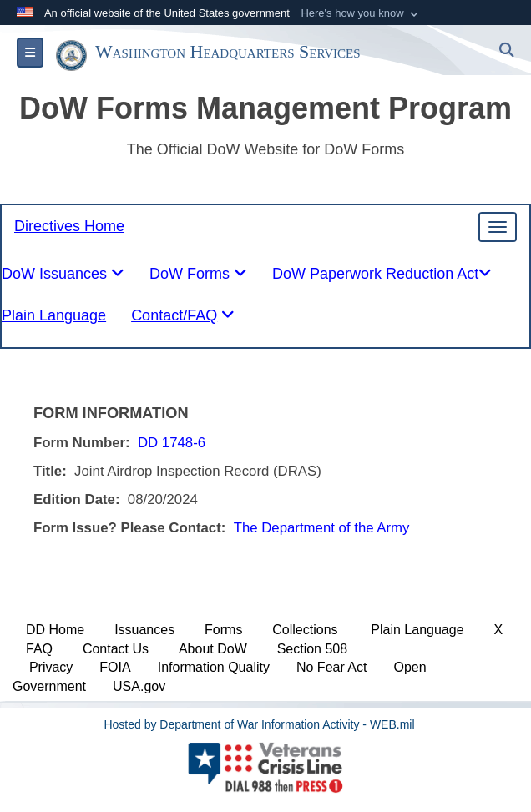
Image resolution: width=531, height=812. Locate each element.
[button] (361, 13)
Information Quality (214, 667)
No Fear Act (331, 667)
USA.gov (139, 686)
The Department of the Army (322, 528)
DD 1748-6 (172, 443)
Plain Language (417, 630)
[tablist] (198, 278)
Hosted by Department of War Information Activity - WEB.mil (259, 724)
